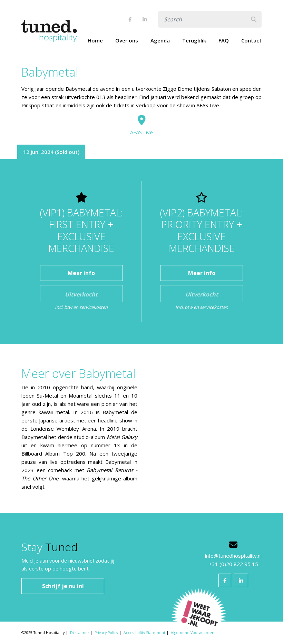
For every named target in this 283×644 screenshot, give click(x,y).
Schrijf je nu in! (63, 586)
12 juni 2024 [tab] (38, 152)
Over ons (127, 40)
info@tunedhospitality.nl (233, 556)
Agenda (160, 40)
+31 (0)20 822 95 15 (233, 564)
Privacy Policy (106, 633)
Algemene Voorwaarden (193, 633)
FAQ (224, 40)
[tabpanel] (141, 252)
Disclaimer (80, 633)
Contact (251, 40)
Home (95, 40)
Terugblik (194, 40)
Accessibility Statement (144, 633)
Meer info (81, 273)
